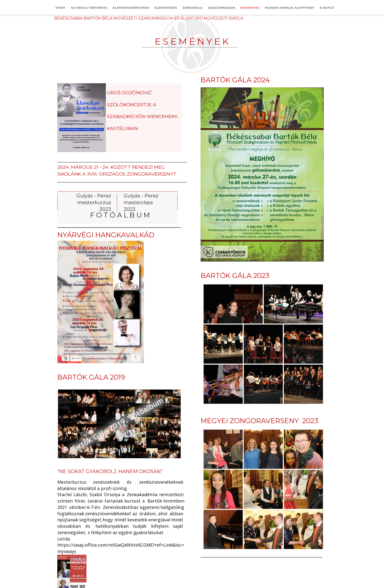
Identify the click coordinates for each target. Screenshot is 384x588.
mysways (67, 551)
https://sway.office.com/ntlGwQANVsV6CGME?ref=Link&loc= (121, 545)
